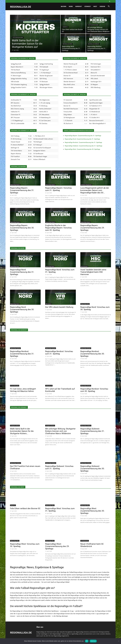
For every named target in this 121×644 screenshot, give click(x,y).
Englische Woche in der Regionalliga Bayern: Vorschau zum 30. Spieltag (59, 228)
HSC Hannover (84, 266)
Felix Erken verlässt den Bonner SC (25, 508)
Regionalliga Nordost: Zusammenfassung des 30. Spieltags (92, 354)
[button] (109, 7)
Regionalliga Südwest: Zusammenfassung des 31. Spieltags (84, 146)
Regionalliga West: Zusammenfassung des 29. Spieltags (57, 546)
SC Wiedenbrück (85, 541)
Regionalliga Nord (67, 44)
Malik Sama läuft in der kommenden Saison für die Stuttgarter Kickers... (22, 431)
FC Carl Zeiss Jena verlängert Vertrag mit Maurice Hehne (23, 390)
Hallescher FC (49, 386)
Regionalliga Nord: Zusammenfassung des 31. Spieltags (82, 139)
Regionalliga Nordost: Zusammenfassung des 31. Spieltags (83, 142)
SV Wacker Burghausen (86, 185)
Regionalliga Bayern (15, 185)
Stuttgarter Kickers (18, 38)
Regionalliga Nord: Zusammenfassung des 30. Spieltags (22, 309)
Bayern (64, 6)
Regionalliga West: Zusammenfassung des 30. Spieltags (82, 149)
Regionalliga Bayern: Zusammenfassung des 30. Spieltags (22, 228)
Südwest (88, 6)
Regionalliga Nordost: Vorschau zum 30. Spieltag (94, 390)
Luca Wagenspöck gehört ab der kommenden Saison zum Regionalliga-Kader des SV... (95, 190)
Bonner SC (65, 27)
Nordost (79, 6)
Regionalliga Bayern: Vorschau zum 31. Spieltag (59, 189)
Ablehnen (93, 641)
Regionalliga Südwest (86, 426)
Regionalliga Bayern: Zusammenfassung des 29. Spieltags (92, 228)
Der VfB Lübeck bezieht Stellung (59, 307)
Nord (71, 6)
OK (87, 641)
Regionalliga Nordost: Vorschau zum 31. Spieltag (59, 353)
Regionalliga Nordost (94, 44)
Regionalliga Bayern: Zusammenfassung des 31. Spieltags (83, 136)
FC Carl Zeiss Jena (15, 386)
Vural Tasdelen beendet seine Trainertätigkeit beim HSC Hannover (93, 272)
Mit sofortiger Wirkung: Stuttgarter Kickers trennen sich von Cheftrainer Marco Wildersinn (60, 431)
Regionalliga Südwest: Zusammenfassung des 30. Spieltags (92, 469)
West (95, 6)
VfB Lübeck (48, 304)
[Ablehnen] (119, 641)
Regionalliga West (50, 505)
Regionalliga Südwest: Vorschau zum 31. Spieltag (59, 467)
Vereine (102, 6)
